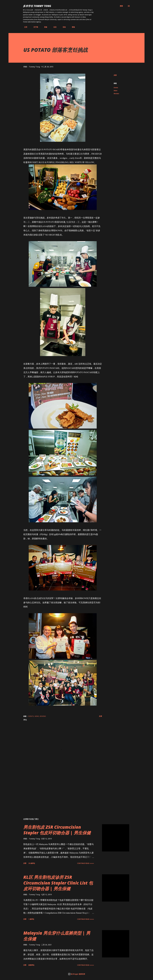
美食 (44, 27)
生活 (54, 27)
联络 (72, 27)
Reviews (116, 94)
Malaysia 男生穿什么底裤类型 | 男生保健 (57, 936)
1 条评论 (31, 919)
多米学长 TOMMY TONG (37, 6)
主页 (24, 27)
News (115, 91)
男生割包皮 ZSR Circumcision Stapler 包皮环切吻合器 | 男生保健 (57, 830)
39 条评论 (32, 863)
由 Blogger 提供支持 (76, 974)
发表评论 (31, 965)
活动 (63, 27)
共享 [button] (115, 75)
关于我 (34, 27)
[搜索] (121, 6)
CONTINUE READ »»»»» (86, 863)
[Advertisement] (59, 791)
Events (116, 88)
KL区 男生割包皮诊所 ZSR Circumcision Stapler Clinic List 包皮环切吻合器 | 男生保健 (58, 883)
